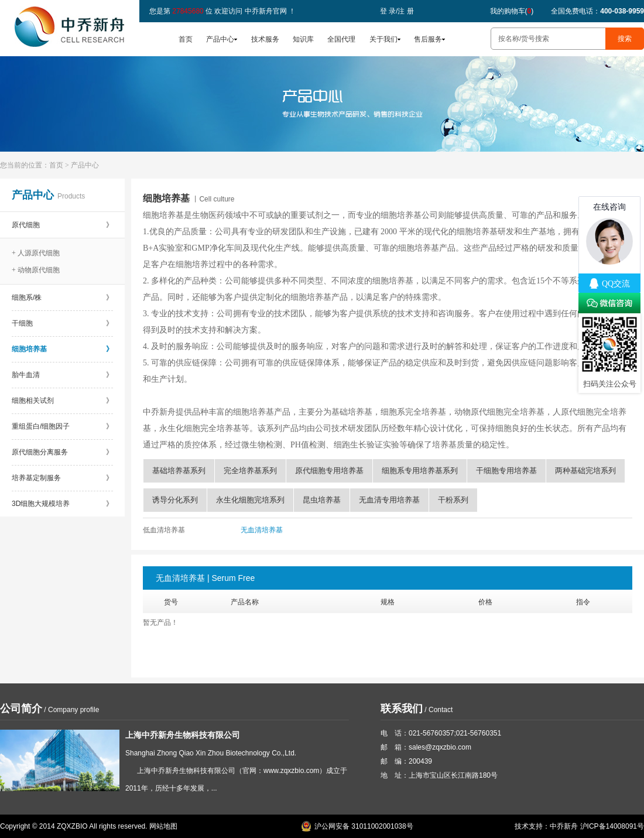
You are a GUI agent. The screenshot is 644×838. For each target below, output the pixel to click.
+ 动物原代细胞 (36, 270)
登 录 (388, 11)
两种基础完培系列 (585, 471)
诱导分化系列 (175, 500)
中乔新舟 (564, 826)
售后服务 (428, 39)
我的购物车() (512, 11)
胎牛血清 (62, 375)
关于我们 (383, 39)
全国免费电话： (597, 11)
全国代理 (341, 39)
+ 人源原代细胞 (36, 253)
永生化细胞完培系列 (250, 500)
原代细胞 (62, 225)
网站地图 (163, 826)
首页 (186, 39)
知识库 (303, 39)
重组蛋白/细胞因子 (62, 426)
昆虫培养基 (322, 500)
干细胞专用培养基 (506, 471)
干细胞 (62, 323)
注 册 (405, 11)
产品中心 (220, 39)
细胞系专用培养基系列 (420, 471)
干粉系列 (453, 500)
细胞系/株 (62, 297)
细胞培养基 (62, 349)
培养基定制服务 (62, 478)
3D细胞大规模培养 (62, 504)
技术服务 (265, 39)
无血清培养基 (262, 530)
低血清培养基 (164, 530)
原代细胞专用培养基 (329, 471)
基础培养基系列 (179, 471)
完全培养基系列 (250, 471)
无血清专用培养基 (389, 500)
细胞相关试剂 (62, 401)
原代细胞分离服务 (62, 452)
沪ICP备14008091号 (612, 826)
